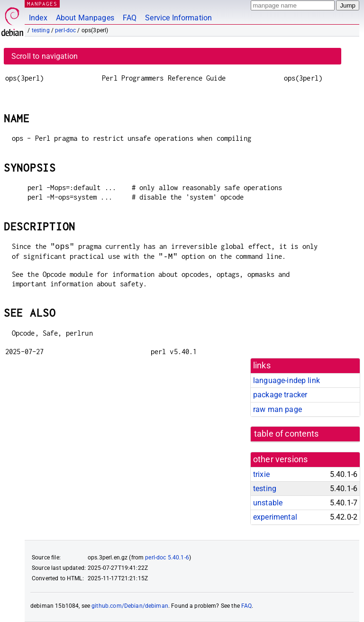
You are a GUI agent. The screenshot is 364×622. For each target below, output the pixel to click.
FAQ (130, 18)
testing (41, 30)
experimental (275, 517)
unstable (268, 503)
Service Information (178, 18)
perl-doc (65, 30)
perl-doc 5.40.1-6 (167, 558)
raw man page (278, 409)
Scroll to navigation (45, 56)
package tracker (280, 395)
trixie (261, 474)
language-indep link (287, 380)
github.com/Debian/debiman (130, 606)
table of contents (287, 434)
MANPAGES (42, 4)
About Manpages (85, 18)
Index (38, 18)
